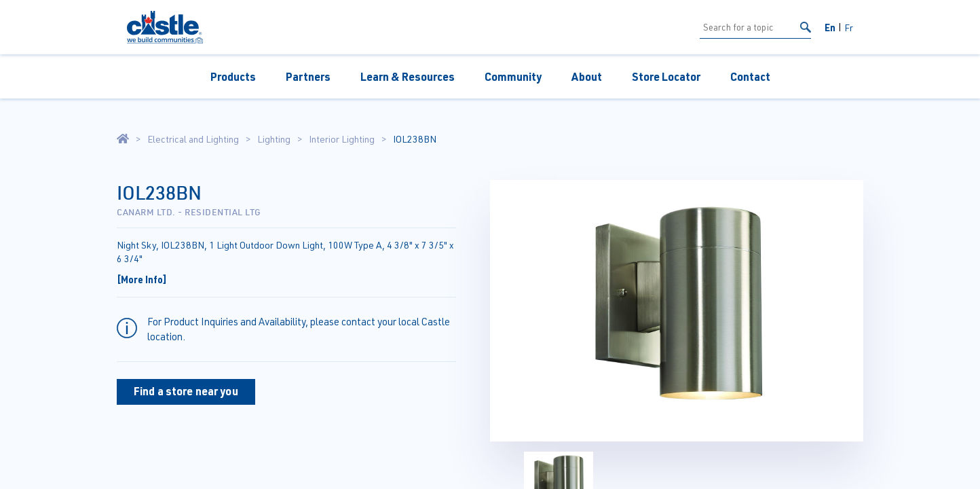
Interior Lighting (342, 139)
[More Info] (142, 279)
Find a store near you (186, 391)
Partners (308, 76)
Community (513, 76)
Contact (750, 76)
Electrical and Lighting (193, 139)
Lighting (274, 139)
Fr (849, 28)
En (830, 27)
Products (233, 76)
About (587, 76)
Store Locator (666, 76)
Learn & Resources (408, 76)
